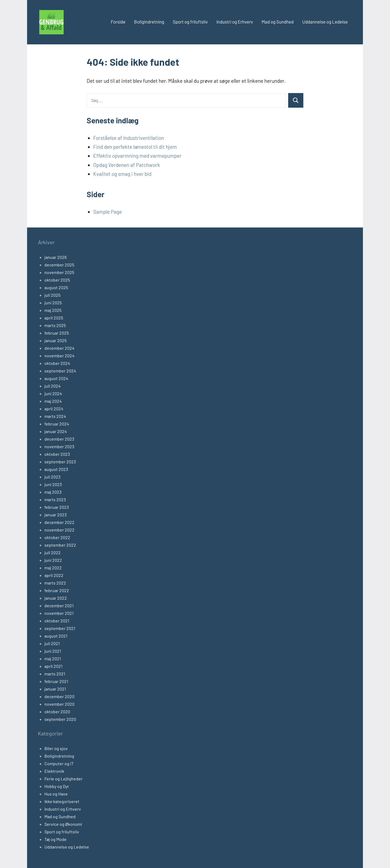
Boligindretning (149, 22)
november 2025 (59, 272)
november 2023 (59, 446)
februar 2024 (57, 424)
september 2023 (60, 462)
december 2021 (59, 605)
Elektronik (54, 771)
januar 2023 (56, 515)
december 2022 (59, 522)
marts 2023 (55, 499)
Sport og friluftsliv (190, 22)
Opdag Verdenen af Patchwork (127, 165)
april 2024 (54, 409)
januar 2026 (56, 257)
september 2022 (60, 545)
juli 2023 (52, 477)
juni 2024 (53, 393)
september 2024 (60, 371)
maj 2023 (53, 492)
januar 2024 (56, 431)
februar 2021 (56, 681)
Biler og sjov (56, 748)
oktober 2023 (57, 454)
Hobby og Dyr (57, 786)
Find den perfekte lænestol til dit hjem (135, 147)
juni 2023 (53, 484)
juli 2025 (52, 295)
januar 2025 (56, 340)
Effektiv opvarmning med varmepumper (137, 156)
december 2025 (59, 265)
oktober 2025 (57, 280)
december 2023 (59, 439)
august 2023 (56, 469)
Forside (118, 22)
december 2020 (59, 696)
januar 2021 (55, 689)
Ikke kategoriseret (62, 801)
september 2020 (60, 719)
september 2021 (60, 628)
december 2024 (59, 348)
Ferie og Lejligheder (64, 779)
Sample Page (108, 212)
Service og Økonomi (63, 824)
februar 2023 (57, 507)
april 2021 (53, 666)
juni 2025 (53, 303)
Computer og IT (59, 763)
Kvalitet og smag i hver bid (122, 174)
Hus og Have (56, 794)
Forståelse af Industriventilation (129, 138)
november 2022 (59, 530)
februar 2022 (57, 590)
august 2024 (56, 378)
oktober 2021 (57, 621)
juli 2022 (53, 552)
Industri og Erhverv (235, 22)
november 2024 (59, 356)
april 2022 (54, 575)
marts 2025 (55, 325)
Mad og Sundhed (278, 22)
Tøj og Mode (56, 839)
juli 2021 (52, 643)
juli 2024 (53, 386)
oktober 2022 (57, 537)
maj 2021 (53, 659)
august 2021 (56, 636)
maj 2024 (53, 401)
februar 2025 (57, 333)
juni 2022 (53, 560)
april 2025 (54, 318)
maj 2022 (53, 568)
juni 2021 (53, 651)
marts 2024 (55, 416)
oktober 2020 (57, 712)
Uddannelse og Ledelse (325, 22)
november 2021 (59, 613)
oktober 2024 (57, 363)
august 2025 (56, 287)
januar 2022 (56, 598)
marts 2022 (55, 583)
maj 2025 (53, 310)
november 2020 (59, 704)
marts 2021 (55, 674)
